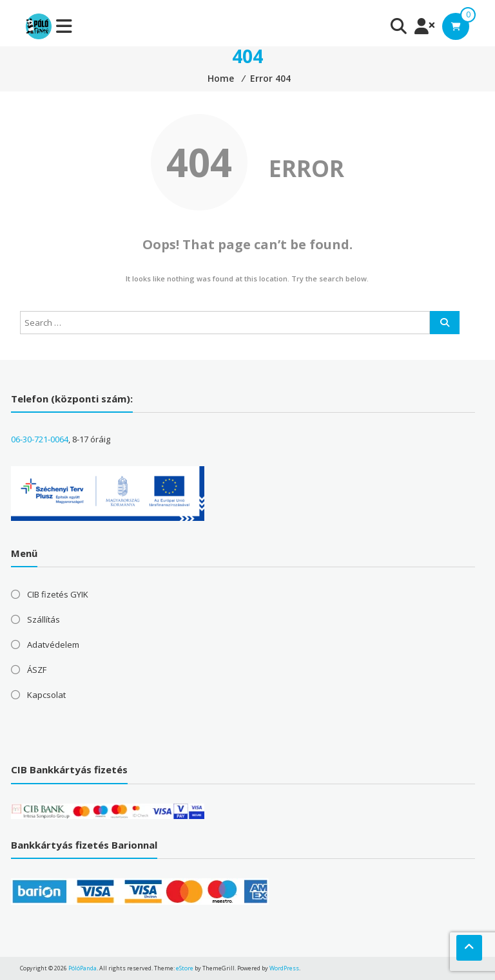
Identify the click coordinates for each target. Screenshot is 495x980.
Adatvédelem (53, 645)
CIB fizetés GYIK (58, 594)
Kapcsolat (46, 695)
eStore (185, 968)
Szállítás (44, 619)
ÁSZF (37, 670)
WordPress (284, 968)
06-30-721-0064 (40, 439)
